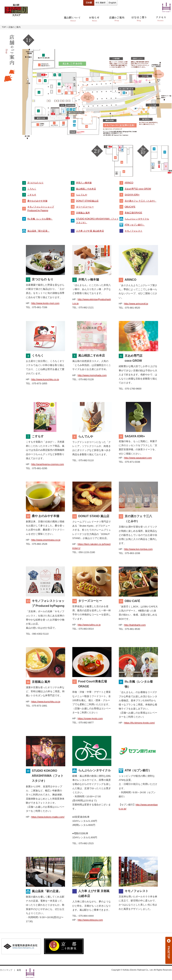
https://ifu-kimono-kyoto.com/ (139, 723)
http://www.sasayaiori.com (138, 458)
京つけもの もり (35, 183)
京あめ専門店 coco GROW (138, 189)
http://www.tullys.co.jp (89, 625)
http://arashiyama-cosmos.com (48, 464)
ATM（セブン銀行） (135, 225)
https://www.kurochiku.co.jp (46, 702)
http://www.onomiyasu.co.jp (46, 540)
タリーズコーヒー (85, 207)
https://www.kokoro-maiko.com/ (48, 817)
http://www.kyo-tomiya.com (138, 549)
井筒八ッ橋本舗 (84, 183)
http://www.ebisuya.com (90, 920)
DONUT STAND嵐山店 (87, 201)
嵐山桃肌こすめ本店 (86, 189)
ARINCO (129, 183)
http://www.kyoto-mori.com (45, 303)
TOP (4, 27)
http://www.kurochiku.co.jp (45, 379)
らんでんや (82, 195)
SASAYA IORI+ (132, 195)
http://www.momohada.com (92, 375)
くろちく (32, 189)
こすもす (32, 195)
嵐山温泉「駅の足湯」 (38, 231)
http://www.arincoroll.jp (136, 304)
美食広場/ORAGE (133, 213)
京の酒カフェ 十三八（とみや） (140, 201)
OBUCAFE (130, 207)
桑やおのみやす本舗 (37, 201)
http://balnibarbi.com (135, 625)
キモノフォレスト (134, 231)
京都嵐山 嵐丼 (83, 213)
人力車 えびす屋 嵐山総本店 (90, 231)
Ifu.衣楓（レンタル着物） (40, 219)
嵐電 (19, 970)
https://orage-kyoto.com (90, 718)
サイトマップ (6, 970)
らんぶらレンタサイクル (137, 219)
